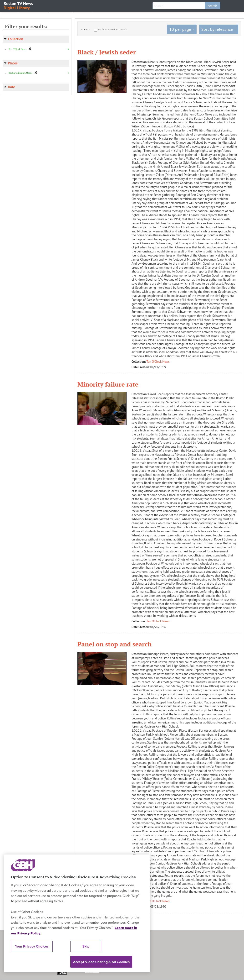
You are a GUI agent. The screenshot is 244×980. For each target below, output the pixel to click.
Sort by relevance (217, 29)
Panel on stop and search (114, 644)
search (212, 6)
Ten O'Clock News (158, 362)
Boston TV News (19, 5)
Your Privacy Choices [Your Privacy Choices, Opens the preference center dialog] (32, 946)
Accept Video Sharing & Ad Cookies (101, 962)
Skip (86, 946)
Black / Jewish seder (107, 52)
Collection (15, 39)
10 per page (180, 29)
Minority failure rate (108, 384)
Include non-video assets (112, 29)
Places (13, 63)
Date (11, 87)
